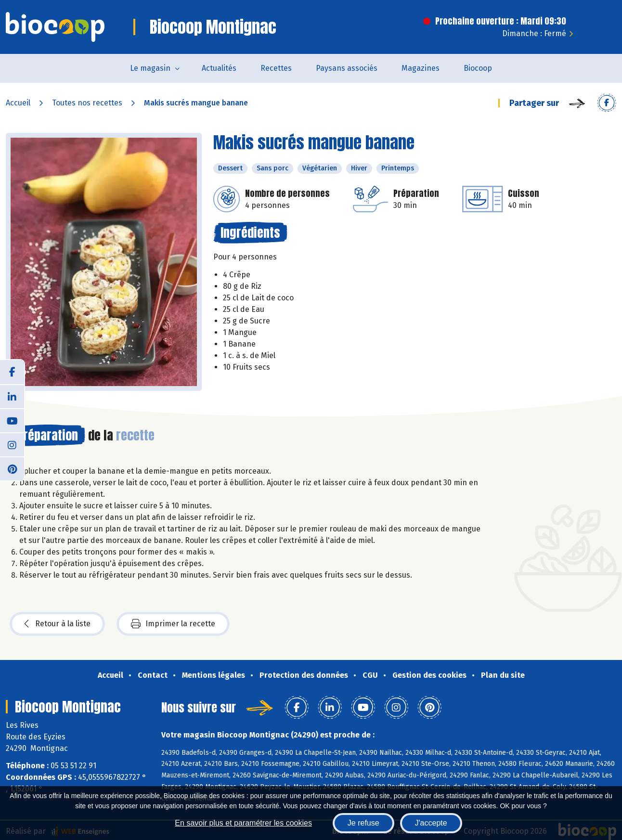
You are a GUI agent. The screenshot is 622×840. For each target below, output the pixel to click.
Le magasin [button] (150, 68)
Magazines (421, 68)
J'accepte (431, 823)
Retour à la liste (57, 624)
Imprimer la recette (173, 624)
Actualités (219, 68)
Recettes (276, 68)
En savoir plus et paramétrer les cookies (243, 823)
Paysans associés (347, 68)
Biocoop (478, 68)
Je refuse (363, 823)
